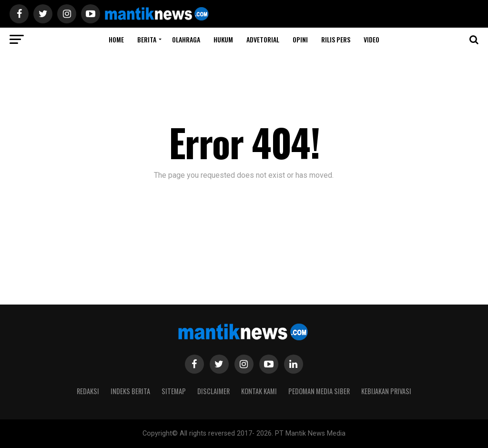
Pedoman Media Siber (319, 391)
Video (371, 39)
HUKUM (223, 39)
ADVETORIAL (263, 39)
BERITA (147, 39)
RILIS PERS (336, 39)
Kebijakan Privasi (386, 391)
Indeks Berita (130, 391)
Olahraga (186, 39)
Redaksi (88, 391)
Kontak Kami (259, 391)
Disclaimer (213, 391)
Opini (300, 39)
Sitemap (174, 391)
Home (116, 39)
